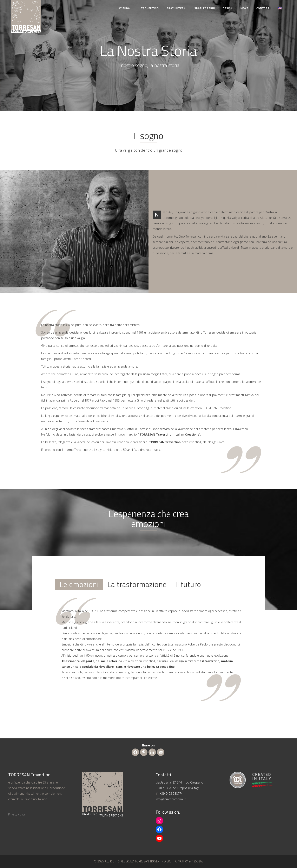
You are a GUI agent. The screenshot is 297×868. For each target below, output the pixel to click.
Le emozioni (79, 584)
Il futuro (188, 584)
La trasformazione (137, 584)
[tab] (79, 584)
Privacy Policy (17, 814)
